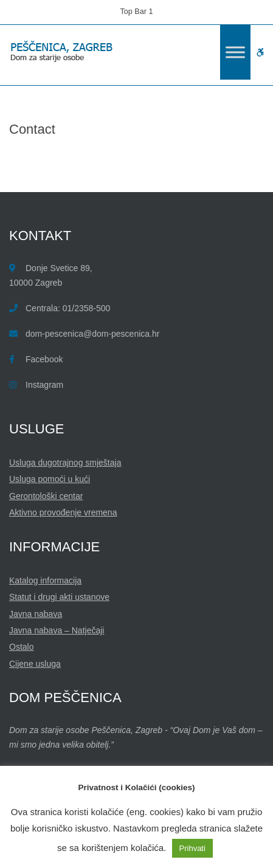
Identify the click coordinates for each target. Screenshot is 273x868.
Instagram (44, 385)
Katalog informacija (45, 580)
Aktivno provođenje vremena (63, 512)
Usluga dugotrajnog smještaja (65, 463)
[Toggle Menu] (235, 52)
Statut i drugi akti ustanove (59, 597)
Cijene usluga (35, 664)
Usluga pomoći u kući (50, 479)
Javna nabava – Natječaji (57, 630)
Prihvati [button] (192, 848)
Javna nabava (36, 614)
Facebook (44, 359)
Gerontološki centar (46, 496)
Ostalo (21, 647)
